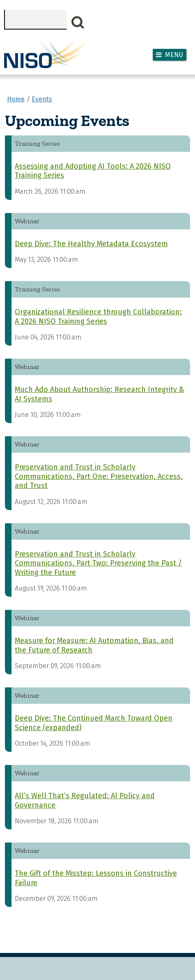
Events (42, 99)
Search (78, 23)
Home (16, 99)
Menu (174, 55)
